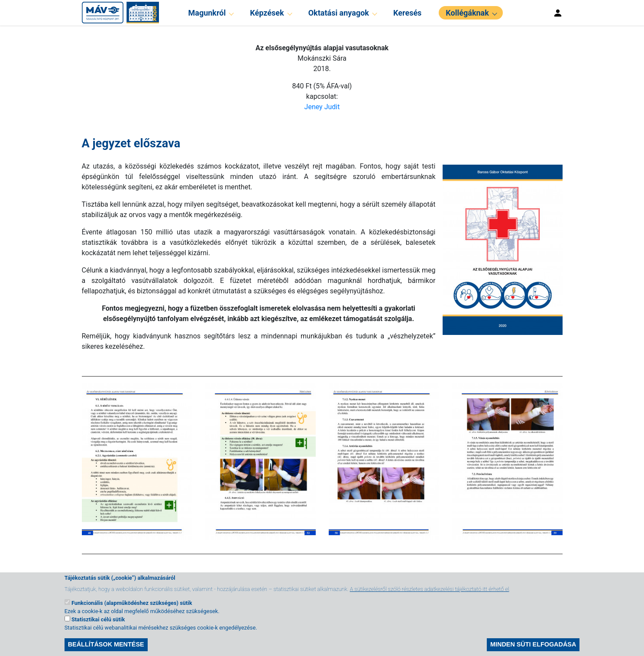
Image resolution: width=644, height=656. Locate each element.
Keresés (407, 13)
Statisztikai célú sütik (98, 625)
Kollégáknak (467, 13)
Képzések (267, 13)
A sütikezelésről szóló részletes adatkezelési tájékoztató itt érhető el (430, 595)
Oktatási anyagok (339, 13)
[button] (499, 249)
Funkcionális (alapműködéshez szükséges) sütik (132, 609)
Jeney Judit (322, 107)
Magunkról (207, 13)
